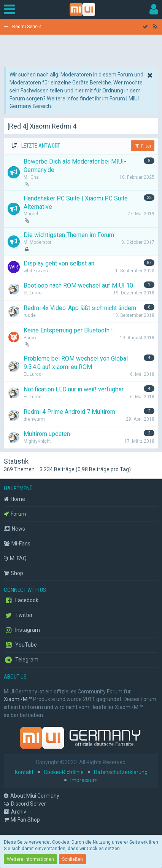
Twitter (18, 615)
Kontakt (24, 772)
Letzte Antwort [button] (41, 146)
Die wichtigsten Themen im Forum (69, 235)
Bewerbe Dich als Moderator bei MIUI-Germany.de (75, 166)
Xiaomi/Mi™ (18, 699)
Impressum (84, 780)
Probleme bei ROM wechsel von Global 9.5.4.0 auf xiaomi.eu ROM (76, 363)
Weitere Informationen (30, 859)
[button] (11, 10)
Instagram (22, 630)
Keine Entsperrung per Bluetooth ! (68, 330)
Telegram (21, 660)
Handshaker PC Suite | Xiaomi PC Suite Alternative (76, 203)
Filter (143, 146)
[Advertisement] (81, 48)
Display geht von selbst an (59, 263)
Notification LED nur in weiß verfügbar (74, 389)
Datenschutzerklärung (121, 772)
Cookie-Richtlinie (64, 772)
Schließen (72, 859)
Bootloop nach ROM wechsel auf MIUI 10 (78, 285)
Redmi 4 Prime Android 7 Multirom (69, 412)
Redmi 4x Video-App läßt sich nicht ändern (80, 308)
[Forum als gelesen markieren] (145, 27)
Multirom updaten (47, 434)
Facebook (21, 601)
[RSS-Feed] (155, 27)
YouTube (20, 645)
